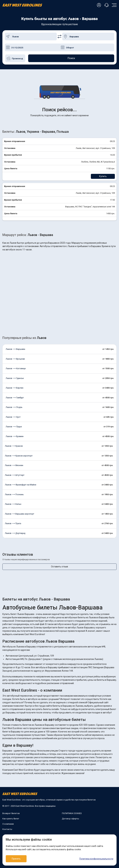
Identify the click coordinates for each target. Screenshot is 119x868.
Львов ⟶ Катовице (16, 368)
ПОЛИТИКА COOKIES (72, 813)
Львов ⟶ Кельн (13, 504)
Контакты (7, 829)
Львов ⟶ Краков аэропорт (19, 456)
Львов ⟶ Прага (13, 523)
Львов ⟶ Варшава (15, 349)
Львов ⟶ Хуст (13, 417)
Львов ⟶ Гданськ (15, 378)
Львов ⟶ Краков (14, 446)
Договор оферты (70, 819)
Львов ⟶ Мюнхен (14, 465)
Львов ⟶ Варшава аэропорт (20, 514)
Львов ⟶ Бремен (15, 436)
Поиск (71, 58)
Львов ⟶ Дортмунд (15, 533)
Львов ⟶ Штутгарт (15, 475)
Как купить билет (11, 819)
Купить (103, 176)
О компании (8, 824)
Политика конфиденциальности (96, 859)
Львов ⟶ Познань (14, 494)
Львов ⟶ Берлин (15, 388)
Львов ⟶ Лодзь (14, 407)
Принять (16, 859)
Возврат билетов (11, 813)
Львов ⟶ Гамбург (15, 398)
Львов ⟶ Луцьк (14, 427)
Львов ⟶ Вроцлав (15, 359)
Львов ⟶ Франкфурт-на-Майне (21, 485)
